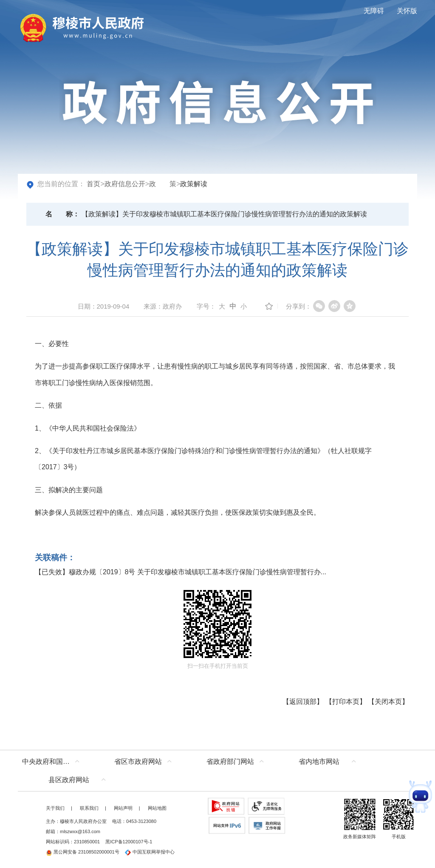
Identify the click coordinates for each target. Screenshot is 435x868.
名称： (62, 214)
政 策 (163, 184)
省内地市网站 (319, 762)
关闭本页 (388, 702)
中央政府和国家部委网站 (53, 762)
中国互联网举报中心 (150, 852)
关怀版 (407, 11)
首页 (93, 184)
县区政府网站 (69, 780)
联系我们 (89, 808)
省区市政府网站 (138, 762)
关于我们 (55, 808)
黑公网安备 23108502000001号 (83, 852)
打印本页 (346, 702)
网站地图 (157, 808)
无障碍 (374, 11)
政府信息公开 (125, 184)
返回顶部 (303, 702)
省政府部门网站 (230, 762)
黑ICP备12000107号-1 (129, 842)
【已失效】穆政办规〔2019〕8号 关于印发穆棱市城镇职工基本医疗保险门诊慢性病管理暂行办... (181, 572)
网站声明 (123, 808)
